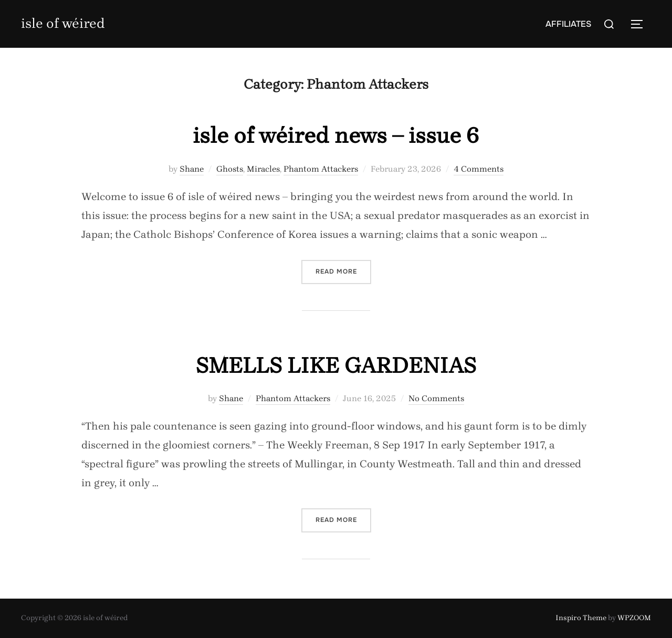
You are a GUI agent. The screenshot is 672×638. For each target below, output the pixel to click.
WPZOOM (634, 618)
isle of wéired (63, 23)
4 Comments (479, 169)
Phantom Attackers (321, 169)
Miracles (263, 169)
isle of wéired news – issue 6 (336, 135)
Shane (192, 169)
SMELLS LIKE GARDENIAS (336, 365)
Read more (343, 271)
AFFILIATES (568, 24)
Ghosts (230, 169)
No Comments (436, 398)
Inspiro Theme (581, 618)
